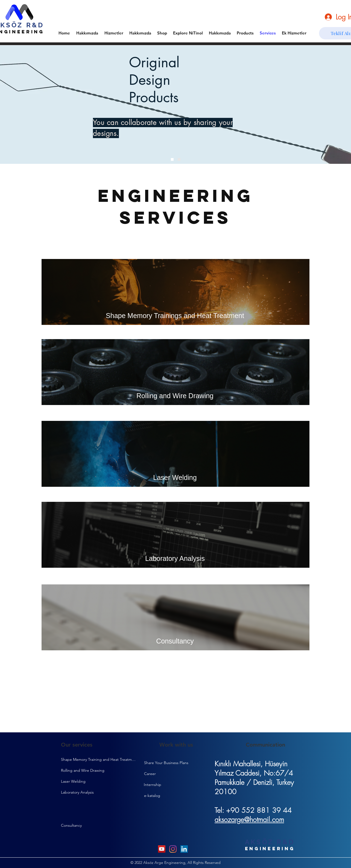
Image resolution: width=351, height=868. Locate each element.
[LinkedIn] (184, 849)
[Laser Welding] (175, 454)
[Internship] (173, 785)
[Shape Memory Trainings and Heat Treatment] (175, 292)
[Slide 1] (172, 159)
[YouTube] (162, 849)
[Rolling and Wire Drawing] (175, 372)
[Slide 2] (179, 159)
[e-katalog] (173, 796)
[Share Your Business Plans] (176, 763)
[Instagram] (173, 849)
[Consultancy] (175, 617)
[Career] (173, 774)
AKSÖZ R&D (270, 842)
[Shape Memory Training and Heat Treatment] (99, 759)
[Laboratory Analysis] (175, 535)
